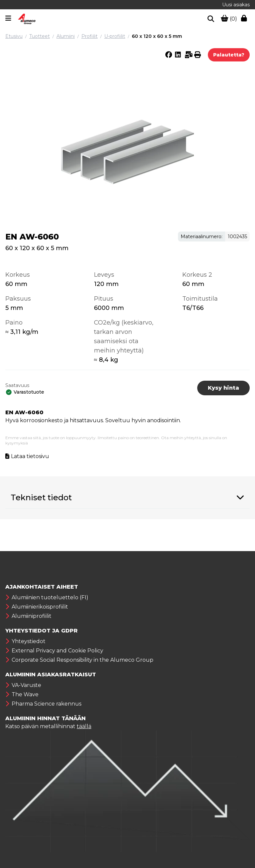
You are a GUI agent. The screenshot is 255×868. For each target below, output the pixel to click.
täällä (84, 726)
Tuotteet (40, 36)
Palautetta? (229, 55)
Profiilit (89, 36)
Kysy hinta (223, 388)
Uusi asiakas (236, 5)
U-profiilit (115, 36)
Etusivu (14, 36)
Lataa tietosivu (30, 456)
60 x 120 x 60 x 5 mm (157, 36)
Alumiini (66, 36)
